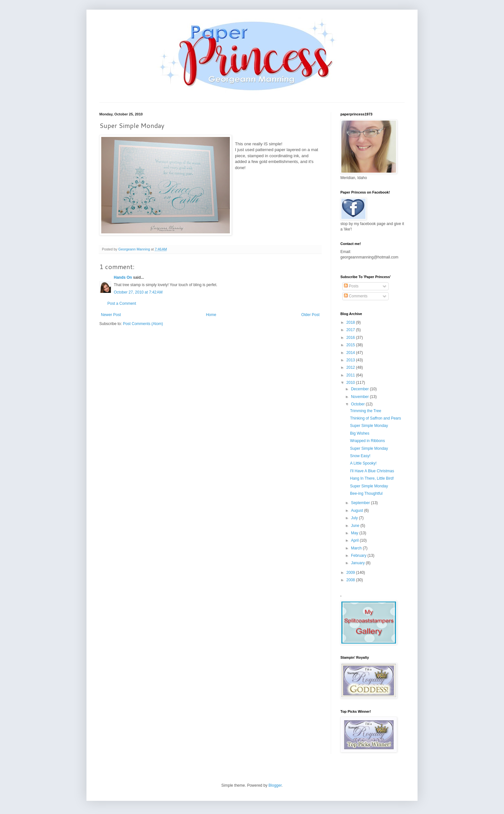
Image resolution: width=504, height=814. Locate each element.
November (360, 397)
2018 (351, 322)
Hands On (123, 277)
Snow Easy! (360, 456)
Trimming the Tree (366, 411)
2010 (351, 383)
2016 (351, 338)
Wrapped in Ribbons (368, 441)
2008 (351, 580)
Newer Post (111, 315)
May (355, 533)
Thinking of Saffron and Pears (376, 418)
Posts (351, 286)
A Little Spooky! (363, 463)
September (361, 503)
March (357, 548)
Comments (356, 296)
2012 (351, 367)
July (355, 518)
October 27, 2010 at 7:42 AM (138, 292)
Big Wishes (360, 433)
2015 (351, 345)
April (355, 540)
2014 (351, 353)
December (360, 389)
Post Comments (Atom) (143, 324)
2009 (351, 573)
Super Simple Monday (369, 426)
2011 (351, 375)
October (358, 404)
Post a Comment (122, 303)
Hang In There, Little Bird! (372, 478)
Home (211, 315)
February (359, 556)
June (356, 526)
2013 (351, 360)
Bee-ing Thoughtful (366, 493)
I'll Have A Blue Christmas (372, 471)
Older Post (310, 315)
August (358, 511)
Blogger (275, 785)
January (358, 563)
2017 (351, 330)
